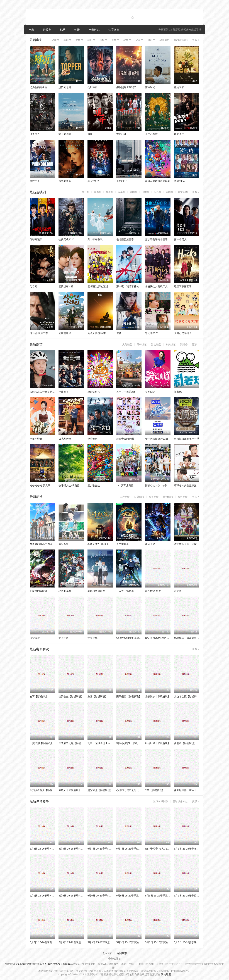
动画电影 (164, 40)
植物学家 (179, 87)
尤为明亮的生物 (38, 87)
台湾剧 (109, 192)
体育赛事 (114, 30)
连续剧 (47, 30)
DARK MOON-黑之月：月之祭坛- (164, 638)
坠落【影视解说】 (98, 696)
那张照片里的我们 (126, 87)
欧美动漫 (154, 497)
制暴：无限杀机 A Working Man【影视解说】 (113, 743)
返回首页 (107, 953)
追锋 (90, 134)
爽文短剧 (183, 192)
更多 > (196, 40)
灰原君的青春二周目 (41, 544)
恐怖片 (103, 40)
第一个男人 (180, 239)
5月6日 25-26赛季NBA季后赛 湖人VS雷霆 (197, 849)
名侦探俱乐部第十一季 (187, 439)
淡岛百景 (64, 544)
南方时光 (150, 87)
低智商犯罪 (36, 239)
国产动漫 (125, 497)
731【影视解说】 (155, 790)
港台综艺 (156, 344)
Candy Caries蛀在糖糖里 (130, 638)
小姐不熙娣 (36, 439)
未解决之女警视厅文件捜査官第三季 (165, 286)
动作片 (55, 40)
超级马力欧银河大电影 (158, 181)
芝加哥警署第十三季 (156, 239)
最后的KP (122, 181)
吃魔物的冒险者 (38, 591)
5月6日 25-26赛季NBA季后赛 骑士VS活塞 (53, 896)
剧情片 (115, 40)
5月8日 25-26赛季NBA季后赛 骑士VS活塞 (82, 849)
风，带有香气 (95, 239)
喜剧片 (67, 40)
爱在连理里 (65, 333)
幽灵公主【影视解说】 (71, 696)
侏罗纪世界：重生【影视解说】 (192, 790)
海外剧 (157, 192)
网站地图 (166, 974)
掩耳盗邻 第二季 (39, 333)
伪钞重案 (92, 87)
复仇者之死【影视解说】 (188, 696)
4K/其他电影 (181, 40)
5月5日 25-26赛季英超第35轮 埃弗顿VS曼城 (199, 896)
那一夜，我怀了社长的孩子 (131, 286)
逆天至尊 (92, 638)
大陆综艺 (127, 344)
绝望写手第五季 (183, 286)
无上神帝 (64, 638)
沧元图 (178, 591)
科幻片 (91, 40)
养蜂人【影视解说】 (70, 790)
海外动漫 (183, 497)
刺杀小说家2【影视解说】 (131, 743)
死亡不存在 (151, 134)
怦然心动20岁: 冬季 (156, 486)
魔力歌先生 (94, 486)
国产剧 (86, 192)
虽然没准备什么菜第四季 (43, 392)
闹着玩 (178, 392)
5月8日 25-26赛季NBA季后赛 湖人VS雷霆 (53, 849)
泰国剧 (169, 192)
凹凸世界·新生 (153, 591)
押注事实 (64, 392)
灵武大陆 (150, 544)
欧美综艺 (171, 344)
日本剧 (145, 192)
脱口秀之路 (65, 87)
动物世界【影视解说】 (158, 743)
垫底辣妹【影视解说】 (158, 696)
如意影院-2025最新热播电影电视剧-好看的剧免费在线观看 (38, 964)
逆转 (119, 333)
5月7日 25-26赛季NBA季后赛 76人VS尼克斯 (112, 849)
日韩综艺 (142, 344)
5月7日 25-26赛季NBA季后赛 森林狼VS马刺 (141, 849)
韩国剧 (133, 192)
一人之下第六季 (125, 591)
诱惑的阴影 (65, 181)
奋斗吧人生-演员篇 (69, 486)
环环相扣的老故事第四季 (188, 486)
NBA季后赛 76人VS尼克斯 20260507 (166, 849)
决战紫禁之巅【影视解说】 (74, 743)
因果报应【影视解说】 (129, 696)
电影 (31, 30)
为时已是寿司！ (183, 333)
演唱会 (184, 344)
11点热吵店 (65, 439)
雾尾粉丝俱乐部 (96, 591)
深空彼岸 (35, 638)
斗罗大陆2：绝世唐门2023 (102, 544)
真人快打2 (93, 181)
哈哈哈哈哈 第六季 (40, 486)
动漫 (77, 30)
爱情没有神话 (66, 286)
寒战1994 (179, 181)
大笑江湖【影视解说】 (42, 743)
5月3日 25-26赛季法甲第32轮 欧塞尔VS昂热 (170, 942)
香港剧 (98, 192)
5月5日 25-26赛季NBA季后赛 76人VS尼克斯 (83, 896)
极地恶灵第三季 (125, 239)
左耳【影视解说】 (40, 696)
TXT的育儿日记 (125, 486)
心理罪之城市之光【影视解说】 (134, 790)
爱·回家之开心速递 (98, 286)
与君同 (33, 286)
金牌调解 (92, 439)
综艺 (63, 30)
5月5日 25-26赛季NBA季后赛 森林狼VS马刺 (112, 896)
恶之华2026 (152, 333)
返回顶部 (122, 953)
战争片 (127, 40)
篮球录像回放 (180, 801)
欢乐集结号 (94, 392)
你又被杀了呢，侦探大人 (188, 544)
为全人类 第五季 (97, 333)
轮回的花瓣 (65, 591)
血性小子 (35, 181)
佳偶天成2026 (66, 239)
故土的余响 (65, 134)
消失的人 (35, 134)
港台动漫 (168, 497)
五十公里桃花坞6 (126, 392)
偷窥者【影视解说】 (185, 743)
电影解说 (94, 30)
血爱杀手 (179, 134)
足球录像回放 (161, 801)
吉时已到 (121, 134)
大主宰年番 (123, 544)
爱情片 (79, 40)
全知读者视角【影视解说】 (45, 790)
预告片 (151, 40)
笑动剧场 (150, 392)
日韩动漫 (139, 497)
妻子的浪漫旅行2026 (157, 439)
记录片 (139, 40)
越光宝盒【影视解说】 (100, 790)
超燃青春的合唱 (125, 439)
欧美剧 (121, 192)
